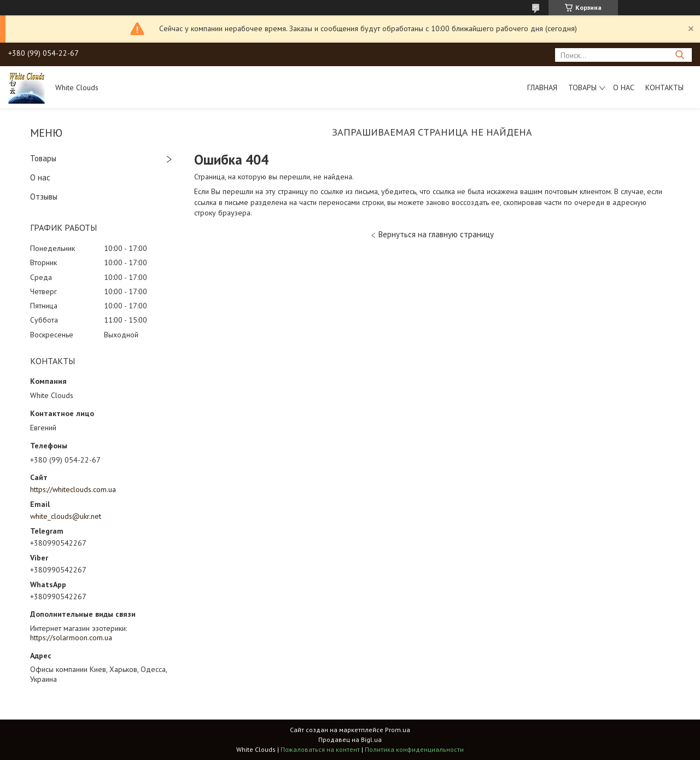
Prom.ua (398, 730)
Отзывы (44, 197)
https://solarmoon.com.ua (71, 638)
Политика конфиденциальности (414, 749)
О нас (624, 87)
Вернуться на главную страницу (436, 234)
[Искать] (679, 55)
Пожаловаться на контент (320, 749)
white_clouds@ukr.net (66, 516)
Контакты (664, 87)
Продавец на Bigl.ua (350, 739)
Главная (542, 87)
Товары (582, 87)
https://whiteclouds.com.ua (73, 489)
